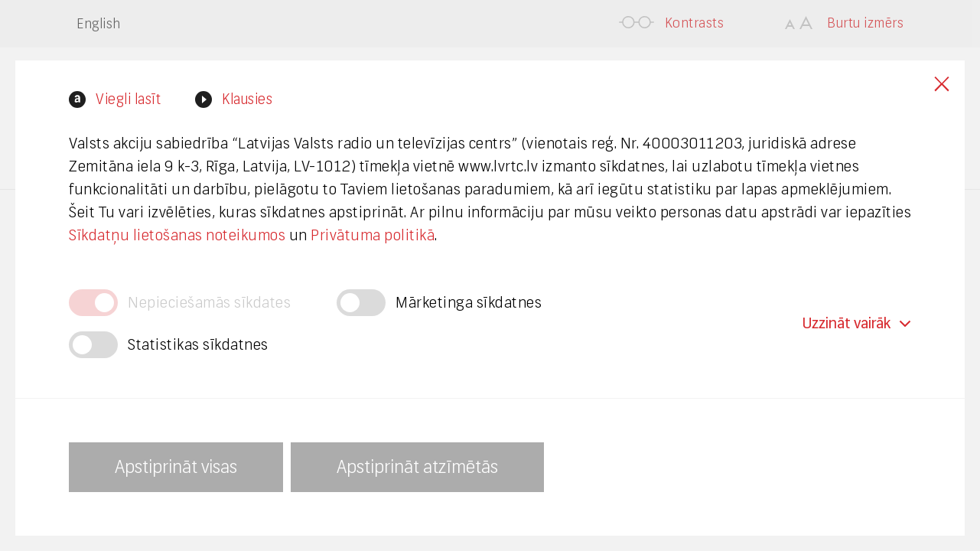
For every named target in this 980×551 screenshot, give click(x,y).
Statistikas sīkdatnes (198, 345)
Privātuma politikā (373, 235)
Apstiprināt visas (176, 467)
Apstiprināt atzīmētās (417, 467)
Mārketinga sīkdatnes (469, 303)
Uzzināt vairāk (857, 323)
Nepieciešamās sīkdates (209, 303)
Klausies (247, 99)
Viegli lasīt (128, 99)
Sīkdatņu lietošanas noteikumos (177, 235)
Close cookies (942, 84)
